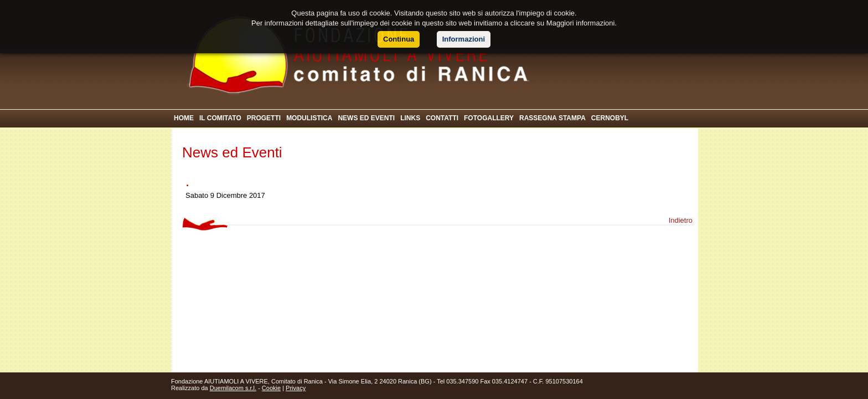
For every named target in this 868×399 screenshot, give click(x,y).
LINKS (410, 118)
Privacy (296, 388)
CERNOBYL (610, 118)
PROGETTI (264, 118)
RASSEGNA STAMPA (552, 118)
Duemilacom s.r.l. (233, 388)
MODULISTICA (309, 118)
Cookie (271, 388)
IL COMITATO (220, 118)
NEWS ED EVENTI (366, 118)
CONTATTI (442, 118)
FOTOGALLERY (489, 118)
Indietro (681, 220)
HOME (184, 118)
